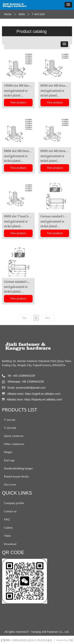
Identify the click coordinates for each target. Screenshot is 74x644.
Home (8, 14)
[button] (68, 5)
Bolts (22, 14)
